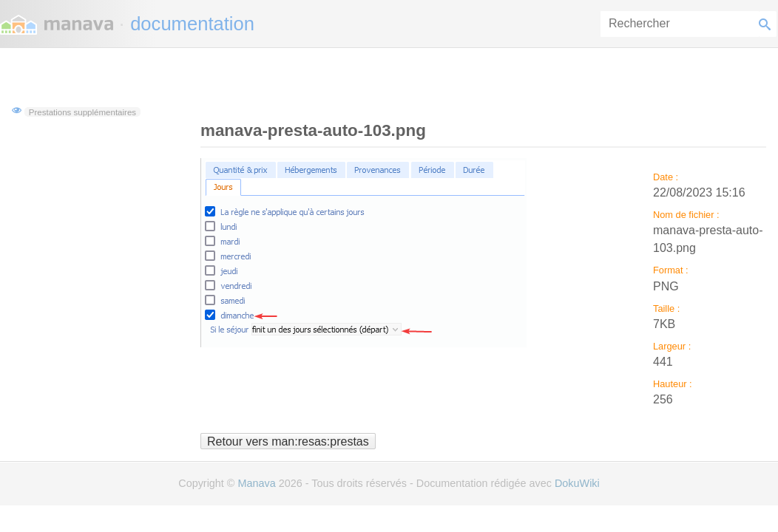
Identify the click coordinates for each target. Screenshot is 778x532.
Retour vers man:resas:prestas (288, 441)
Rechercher (768, 24)
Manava (256, 483)
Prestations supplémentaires (82, 112)
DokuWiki (577, 483)
